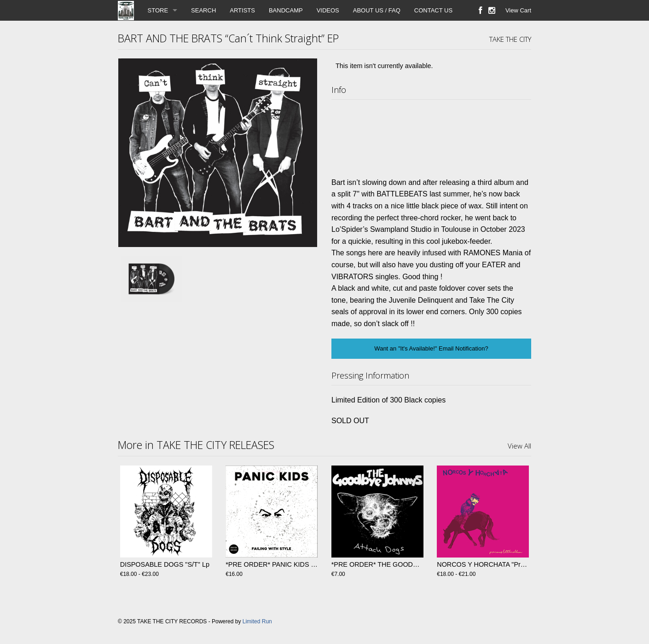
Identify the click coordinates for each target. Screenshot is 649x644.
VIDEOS (328, 10)
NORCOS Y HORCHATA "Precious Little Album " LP (513, 564)
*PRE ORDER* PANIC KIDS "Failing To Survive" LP (301, 564)
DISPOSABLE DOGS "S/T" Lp (165, 564)
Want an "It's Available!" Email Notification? (431, 348)
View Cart (518, 10)
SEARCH (203, 10)
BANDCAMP (286, 10)
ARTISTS (242, 10)
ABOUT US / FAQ (377, 10)
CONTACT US (433, 10)
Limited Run (257, 621)
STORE (158, 10)
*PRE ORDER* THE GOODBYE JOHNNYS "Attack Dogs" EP (422, 564)
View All (519, 446)
